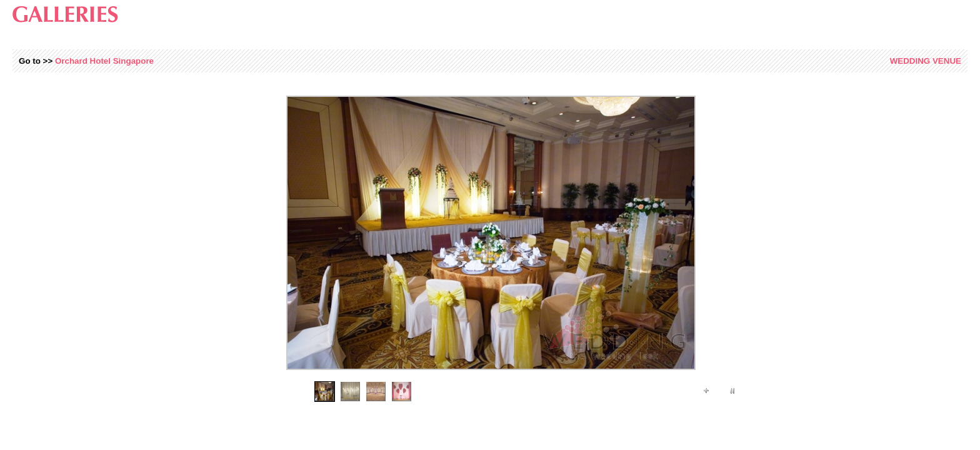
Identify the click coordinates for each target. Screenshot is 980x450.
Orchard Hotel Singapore (104, 61)
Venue (926, 61)
